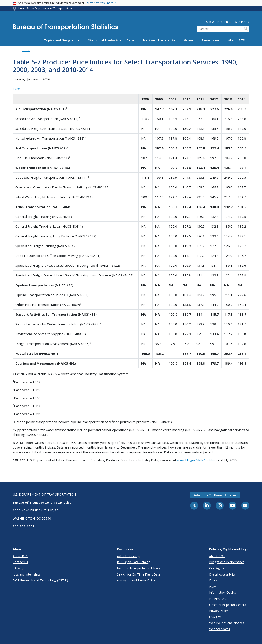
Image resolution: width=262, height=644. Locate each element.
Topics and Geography (61, 40)
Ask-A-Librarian (219, 22)
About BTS (236, 40)
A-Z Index (242, 22)
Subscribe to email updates (215, 495)
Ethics (213, 580)
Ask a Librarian (129, 556)
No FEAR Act (218, 599)
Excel (17, 89)
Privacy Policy (219, 611)
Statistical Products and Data (111, 40)
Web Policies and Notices (227, 623)
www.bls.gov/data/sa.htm (196, 460)
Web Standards (220, 629)
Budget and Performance (227, 562)
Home (26, 50)
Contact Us (20, 562)
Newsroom (210, 40)
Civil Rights (217, 568)
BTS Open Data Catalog (134, 562)
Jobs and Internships (27, 574)
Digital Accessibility (222, 574)
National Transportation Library (168, 40)
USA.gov (215, 617)
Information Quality (223, 592)
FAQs (18, 568)
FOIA (213, 586)
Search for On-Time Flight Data (139, 574)
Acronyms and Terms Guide (136, 580)
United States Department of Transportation (45, 8)
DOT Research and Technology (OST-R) (40, 580)
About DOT (217, 556)
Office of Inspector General (228, 605)
